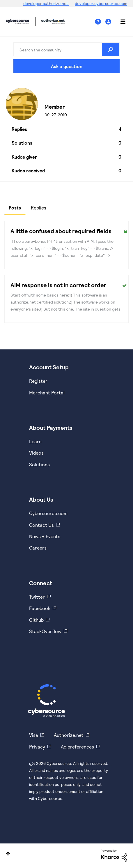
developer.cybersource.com (101, 3)
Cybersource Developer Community (17, 22)
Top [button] (8, 854)
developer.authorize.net (46, 3)
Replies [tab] (39, 208)
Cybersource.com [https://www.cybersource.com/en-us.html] (48, 513)
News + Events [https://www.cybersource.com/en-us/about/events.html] (45, 536)
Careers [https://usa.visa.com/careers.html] (38, 548)
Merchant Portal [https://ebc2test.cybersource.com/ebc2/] (47, 393)
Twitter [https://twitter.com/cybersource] (37, 597)
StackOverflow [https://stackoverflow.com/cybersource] (45, 631)
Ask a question (67, 66)
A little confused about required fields (61, 231)
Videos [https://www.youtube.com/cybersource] (36, 453)
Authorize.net (69, 735)
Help (100, 22)
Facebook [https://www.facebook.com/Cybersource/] (40, 608)
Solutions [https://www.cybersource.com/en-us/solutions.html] (39, 464)
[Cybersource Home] (46, 701)
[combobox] (67, 49)
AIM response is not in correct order (58, 285)
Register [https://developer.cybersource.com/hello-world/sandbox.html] (38, 381)
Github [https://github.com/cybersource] (36, 620)
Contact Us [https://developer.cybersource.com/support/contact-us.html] (41, 525)
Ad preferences (77, 747)
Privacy (37, 747)
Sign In (109, 22)
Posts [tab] (15, 208)
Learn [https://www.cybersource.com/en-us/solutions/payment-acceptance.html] (35, 441)
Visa (34, 735)
